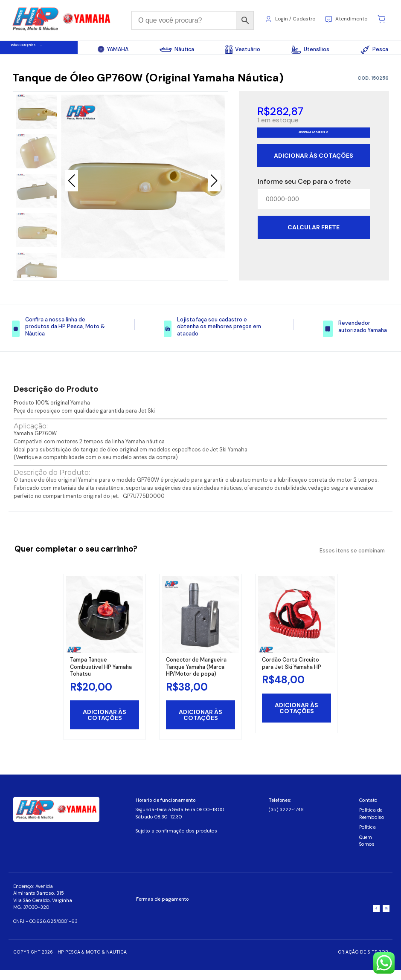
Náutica (177, 49)
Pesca (374, 50)
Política (368, 837)
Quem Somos (367, 851)
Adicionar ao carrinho (313, 145)
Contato (368, 810)
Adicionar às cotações (314, 172)
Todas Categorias (42, 50)
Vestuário (243, 49)
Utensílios (310, 49)
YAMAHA (113, 49)
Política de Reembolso (372, 824)
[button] (214, 186)
